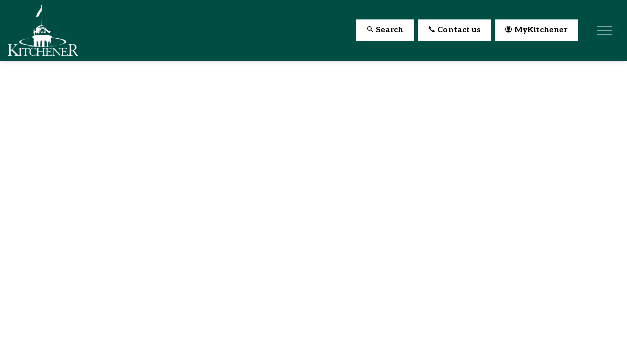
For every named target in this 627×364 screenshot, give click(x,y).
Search (385, 31)
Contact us (455, 31)
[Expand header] (604, 30)
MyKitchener (536, 31)
